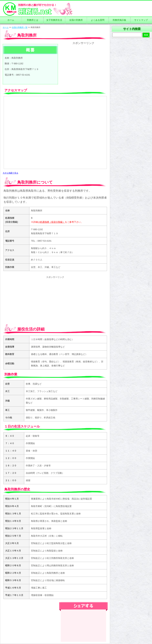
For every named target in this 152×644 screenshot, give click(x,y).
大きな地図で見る (10, 173)
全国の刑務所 (76, 20)
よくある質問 (98, 20)
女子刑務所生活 (54, 20)
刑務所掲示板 (119, 20)
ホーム (11, 20)
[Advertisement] (83, 65)
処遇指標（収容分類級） (52, 222)
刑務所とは (33, 20)
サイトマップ (141, 20)
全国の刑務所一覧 (20, 27)
